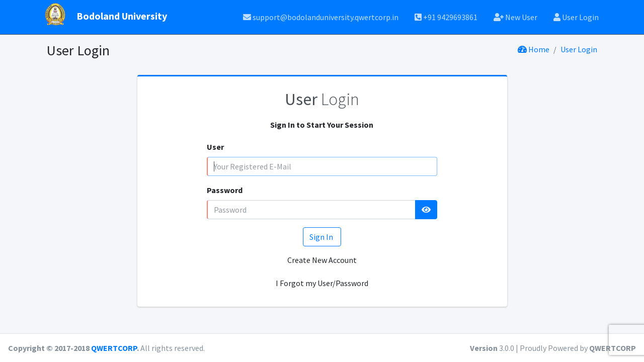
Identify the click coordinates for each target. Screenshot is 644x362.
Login (322, 99)
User (215, 147)
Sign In (322, 237)
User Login (576, 17)
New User (515, 17)
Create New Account (322, 260)
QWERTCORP (114, 348)
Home (534, 49)
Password (225, 190)
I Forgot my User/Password (322, 283)
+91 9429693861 (446, 17)
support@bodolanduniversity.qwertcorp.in (321, 17)
